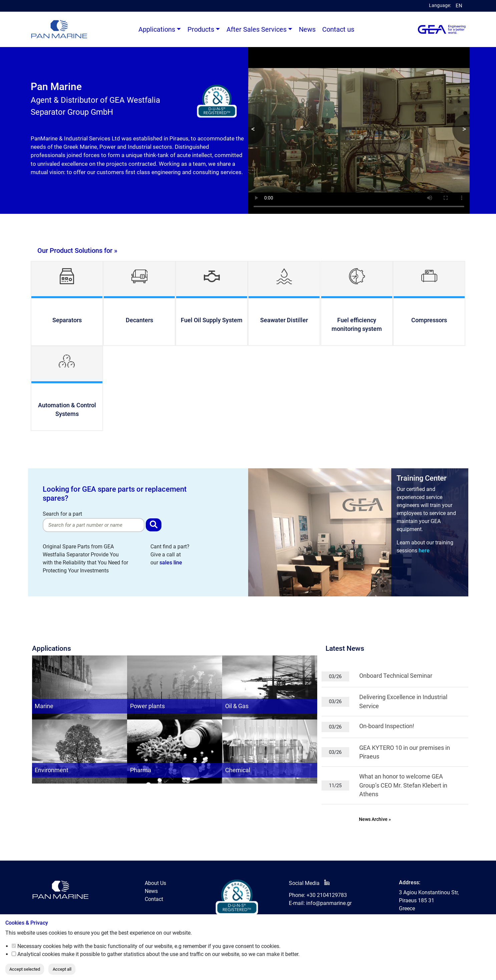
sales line (171, 563)
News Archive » (375, 819)
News (307, 29)
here (424, 551)
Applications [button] (157, 29)
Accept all (62, 969)
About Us (155, 883)
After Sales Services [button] (257, 29)
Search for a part (94, 521)
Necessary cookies (39, 946)
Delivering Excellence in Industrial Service (403, 701)
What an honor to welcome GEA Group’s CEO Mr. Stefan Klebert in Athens (403, 785)
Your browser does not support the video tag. (359, 130)
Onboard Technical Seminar (396, 676)
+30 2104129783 (327, 895)
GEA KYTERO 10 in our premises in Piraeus (405, 752)
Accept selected (25, 969)
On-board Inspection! (387, 726)
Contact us (338, 29)
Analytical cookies (39, 954)
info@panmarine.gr (329, 903)
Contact (154, 899)
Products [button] (201, 29)
